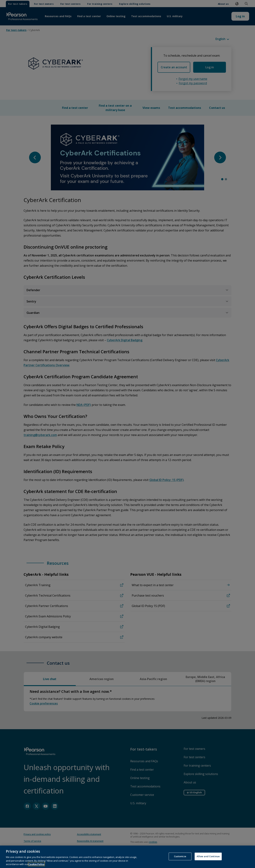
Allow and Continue (208, 861)
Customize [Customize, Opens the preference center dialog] (180, 861)
